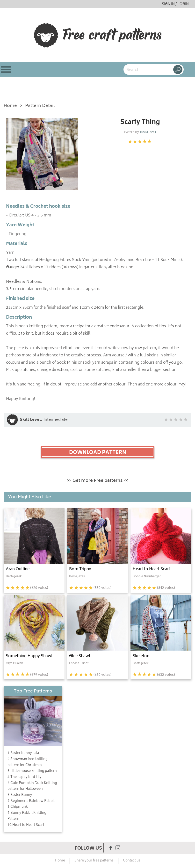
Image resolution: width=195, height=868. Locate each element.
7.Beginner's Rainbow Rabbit (31, 801)
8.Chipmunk (18, 807)
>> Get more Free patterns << (97, 481)
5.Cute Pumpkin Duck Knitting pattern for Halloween (32, 786)
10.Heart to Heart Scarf (26, 825)
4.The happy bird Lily (25, 777)
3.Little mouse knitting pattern (32, 771)
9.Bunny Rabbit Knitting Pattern (27, 816)
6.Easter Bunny (20, 795)
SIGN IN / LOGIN (175, 4)
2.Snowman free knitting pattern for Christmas (28, 762)
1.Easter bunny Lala (23, 753)
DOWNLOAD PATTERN (98, 453)
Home (10, 106)
